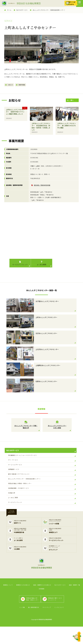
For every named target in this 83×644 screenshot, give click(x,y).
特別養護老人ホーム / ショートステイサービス (42, 458)
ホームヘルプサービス (42, 470)
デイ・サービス (42, 464)
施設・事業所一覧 (73, 598)
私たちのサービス (21, 10)
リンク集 (23, 624)
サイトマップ (46, 624)
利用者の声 (42, 504)
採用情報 (41, 603)
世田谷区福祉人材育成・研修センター (42, 492)
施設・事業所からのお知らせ (42, 598)
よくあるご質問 (42, 509)
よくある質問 (42, 264)
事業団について (9, 598)
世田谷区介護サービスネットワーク (56, 615)
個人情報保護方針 (34, 624)
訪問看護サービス (42, 475)
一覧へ (70, 101)
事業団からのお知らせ (23, 598)
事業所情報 (23, 85)
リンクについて (58, 624)
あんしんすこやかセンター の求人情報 (57, 425)
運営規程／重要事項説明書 (42, 186)
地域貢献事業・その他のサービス (42, 498)
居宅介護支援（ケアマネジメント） (42, 481)
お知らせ (10, 85)
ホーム (8, 10)
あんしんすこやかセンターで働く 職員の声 (26, 425)
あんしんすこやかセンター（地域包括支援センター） (48, 10)
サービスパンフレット (20, 264)
